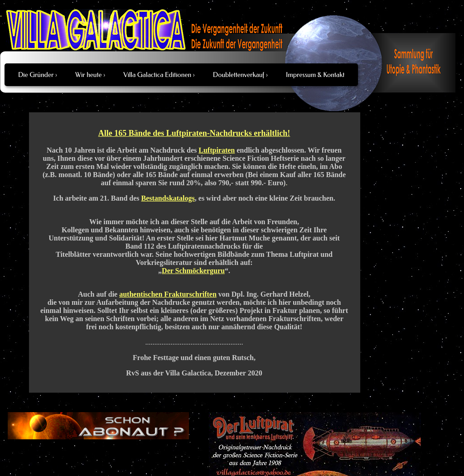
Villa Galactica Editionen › (159, 75)
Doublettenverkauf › (240, 75)
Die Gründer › (38, 75)
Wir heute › (90, 75)
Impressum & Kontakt (315, 75)
